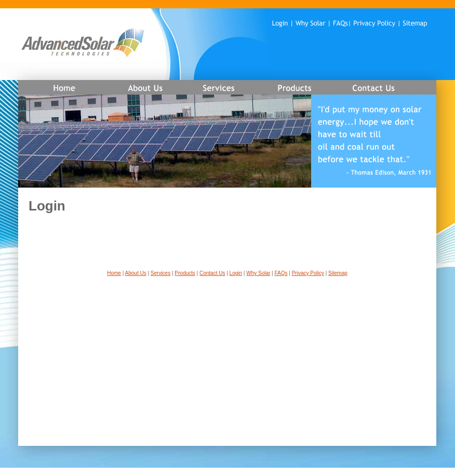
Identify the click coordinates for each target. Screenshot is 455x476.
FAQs (281, 273)
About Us (136, 273)
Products (185, 273)
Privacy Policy (308, 273)
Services (160, 273)
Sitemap (338, 273)
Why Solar (258, 273)
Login (236, 273)
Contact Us (212, 273)
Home (114, 273)
